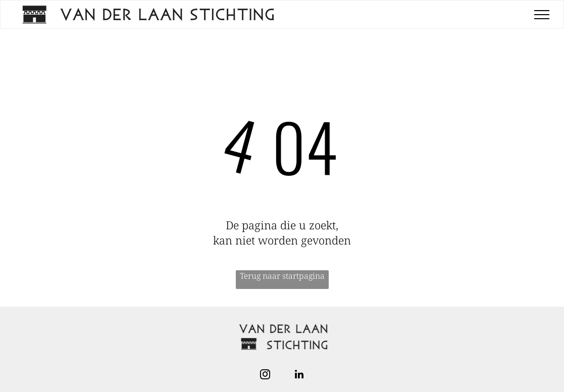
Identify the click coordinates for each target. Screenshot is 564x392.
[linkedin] (299, 376)
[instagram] (265, 376)
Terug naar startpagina (282, 276)
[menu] (542, 15)
